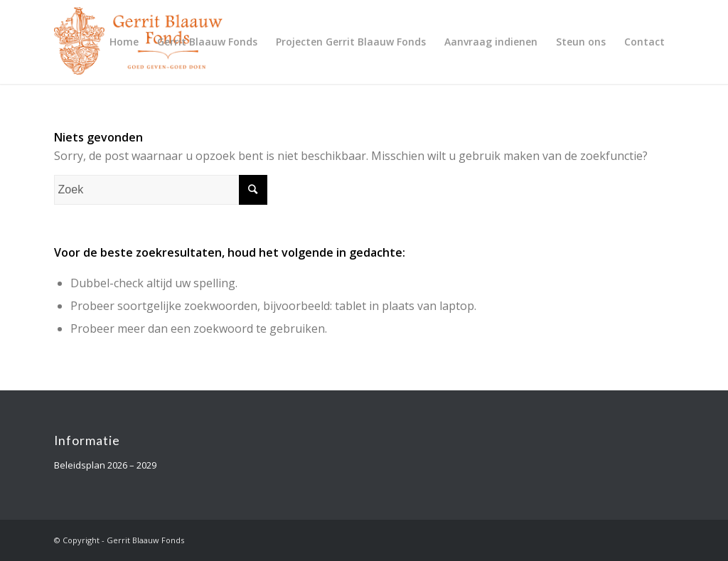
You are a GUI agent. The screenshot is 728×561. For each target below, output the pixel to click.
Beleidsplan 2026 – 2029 (105, 465)
